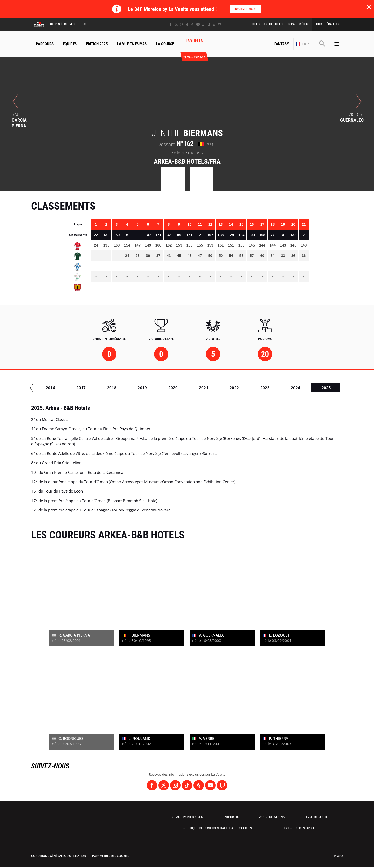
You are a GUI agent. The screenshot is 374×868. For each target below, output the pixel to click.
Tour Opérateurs (327, 24)
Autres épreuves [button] (62, 24)
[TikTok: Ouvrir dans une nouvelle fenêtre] (187, 25)
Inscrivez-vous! (245, 9)
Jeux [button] (83, 24)
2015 (77, 388)
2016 (108, 388)
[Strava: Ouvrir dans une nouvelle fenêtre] (193, 25)
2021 (261, 388)
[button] (302, 44)
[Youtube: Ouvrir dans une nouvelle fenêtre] (198, 25)
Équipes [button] (70, 44)
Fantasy (282, 44)
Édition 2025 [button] (97, 44)
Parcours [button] (45, 44)
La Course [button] (165, 44)
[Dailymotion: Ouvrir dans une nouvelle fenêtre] (214, 25)
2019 (200, 388)
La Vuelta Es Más (132, 44)
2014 (47, 388)
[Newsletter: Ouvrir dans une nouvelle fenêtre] (220, 25)
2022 (292, 388)
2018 (169, 388)
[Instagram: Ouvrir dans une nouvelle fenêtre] (182, 25)
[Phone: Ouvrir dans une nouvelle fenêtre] (209, 25)
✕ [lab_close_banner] (369, 7)
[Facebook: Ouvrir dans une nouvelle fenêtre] (171, 25)
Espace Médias (298, 24)
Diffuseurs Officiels (267, 24)
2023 (323, 388)
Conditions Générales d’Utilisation (59, 856)
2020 (231, 388)
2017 (139, 388)
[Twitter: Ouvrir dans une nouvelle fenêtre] (176, 25)
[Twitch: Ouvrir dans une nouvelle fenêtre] (203, 25)
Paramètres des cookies (111, 856)
